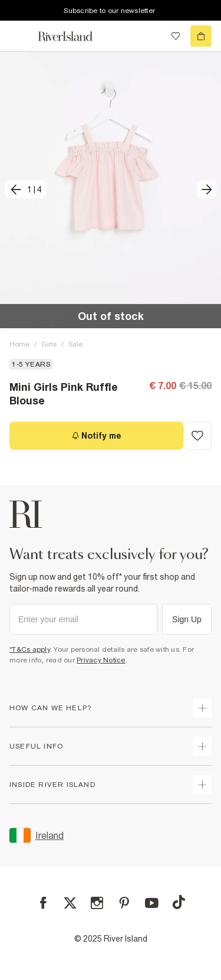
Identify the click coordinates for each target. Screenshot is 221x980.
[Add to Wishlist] (197, 436)
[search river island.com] (151, 36)
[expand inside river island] (202, 785)
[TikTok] (179, 902)
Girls (49, 344)
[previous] (26, 190)
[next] (207, 190)
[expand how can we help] (202, 708)
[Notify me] (96, 436)
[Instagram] (97, 903)
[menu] (20, 36)
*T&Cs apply (30, 649)
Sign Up (187, 619)
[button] (111, 190)
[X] (70, 903)
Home (19, 344)
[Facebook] (43, 903)
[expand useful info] (202, 746)
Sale (75, 344)
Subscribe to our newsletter (109, 11)
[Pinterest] (124, 903)
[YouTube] (152, 903)
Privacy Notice (101, 660)
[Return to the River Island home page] (73, 36)
